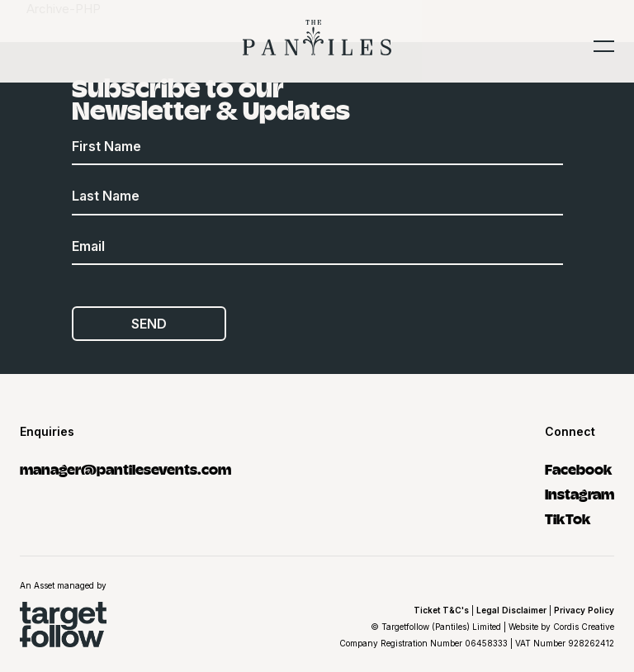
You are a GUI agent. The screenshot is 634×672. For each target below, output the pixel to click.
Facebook (579, 469)
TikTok (568, 518)
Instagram (580, 493)
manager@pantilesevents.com (125, 469)
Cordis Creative (584, 627)
